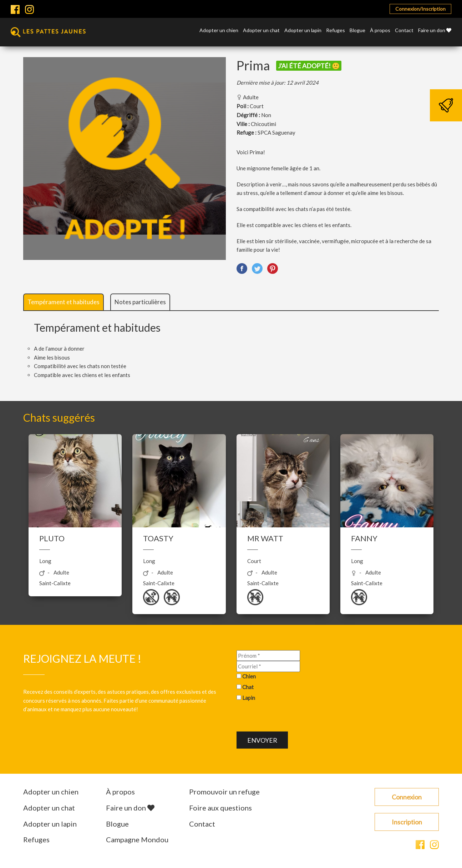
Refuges (336, 31)
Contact (404, 31)
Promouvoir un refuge (224, 792)
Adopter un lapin (303, 31)
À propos (380, 31)
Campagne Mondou (137, 839)
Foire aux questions (220, 808)
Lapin (249, 697)
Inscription (407, 822)
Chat (248, 687)
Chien (249, 676)
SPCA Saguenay (276, 132)
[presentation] (291, 718)
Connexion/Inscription (420, 9)
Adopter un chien (219, 31)
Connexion (407, 797)
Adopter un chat (261, 31)
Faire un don (435, 31)
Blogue (357, 31)
